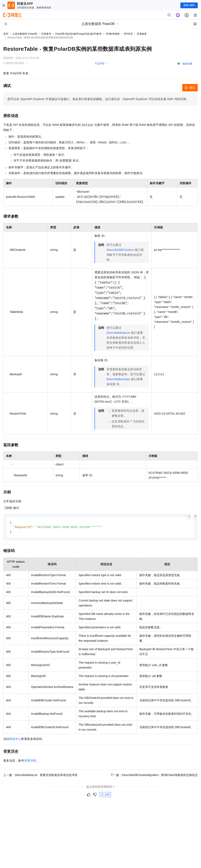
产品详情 (100, 64)
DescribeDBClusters (120, 250)
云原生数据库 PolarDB (25, 34)
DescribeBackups (118, 379)
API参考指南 (113, 34)
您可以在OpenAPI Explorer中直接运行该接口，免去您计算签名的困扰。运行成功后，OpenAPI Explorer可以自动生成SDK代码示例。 (98, 99)
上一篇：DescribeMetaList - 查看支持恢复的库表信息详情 (40, 776)
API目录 (128, 34)
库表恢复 (142, 34)
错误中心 (15, 739)
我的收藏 (187, 64)
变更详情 (30, 761)
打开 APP (189, 5)
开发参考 (46, 34)
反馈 (105, 795)
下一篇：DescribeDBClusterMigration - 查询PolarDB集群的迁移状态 (154, 776)
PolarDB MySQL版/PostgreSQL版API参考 (78, 34)
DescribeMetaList (118, 333)
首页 (6, 34)
